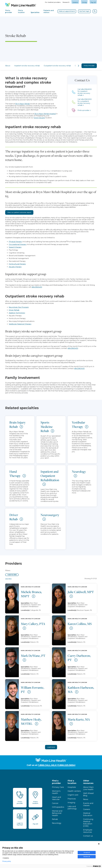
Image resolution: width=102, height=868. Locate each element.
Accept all (87, 853)
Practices (72, 799)
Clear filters (8, 579)
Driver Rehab (14, 310)
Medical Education (88, 814)
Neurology (57, 823)
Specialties (72, 66)
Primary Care (58, 787)
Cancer (55, 803)
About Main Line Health (88, 788)
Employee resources (88, 831)
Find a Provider (89, 66)
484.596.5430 (37, 287)
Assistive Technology (17, 313)
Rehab (55, 819)
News (86, 799)
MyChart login (84, 11)
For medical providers (53, 2)
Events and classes (88, 804)
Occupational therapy (17, 244)
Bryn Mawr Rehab (16, 104)
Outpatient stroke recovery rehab (50, 66)
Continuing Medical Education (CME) (88, 823)
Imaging (71, 803)
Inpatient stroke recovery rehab (19, 66)
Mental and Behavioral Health (57, 813)
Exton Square (33, 118)
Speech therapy (15, 247)
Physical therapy (15, 242)
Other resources (88, 782)
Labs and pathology (72, 808)
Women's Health (56, 792)
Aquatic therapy (15, 267)
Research (66, 2)
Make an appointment (67, 11)
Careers (75, 2)
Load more (51, 747)
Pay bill (93, 2)
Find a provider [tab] (9, 11)
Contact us (88, 836)
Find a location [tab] (21, 11)
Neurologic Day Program (19, 307)
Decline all (87, 857)
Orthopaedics (58, 807)
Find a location (72, 782)
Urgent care (73, 795)
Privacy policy (7, 861)
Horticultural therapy (17, 264)
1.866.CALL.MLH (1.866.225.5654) (57, 765)
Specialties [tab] (35, 12)
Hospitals (72, 787)
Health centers (74, 791)
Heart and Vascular (56, 798)
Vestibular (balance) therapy (20, 324)
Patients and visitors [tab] (49, 11)
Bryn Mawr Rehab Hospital (39, 114)
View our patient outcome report (19, 212)
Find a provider (56, 782)
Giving (84, 2)
